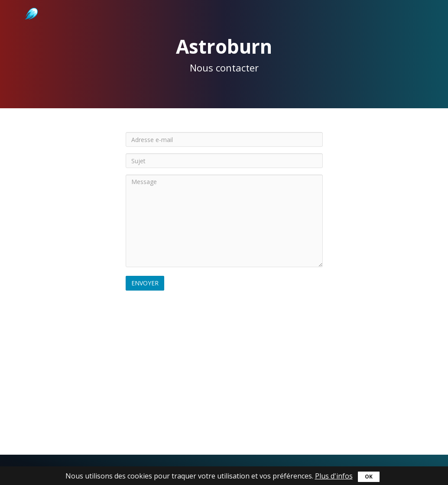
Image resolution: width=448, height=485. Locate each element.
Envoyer (145, 283)
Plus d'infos (334, 476)
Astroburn (31, 4)
